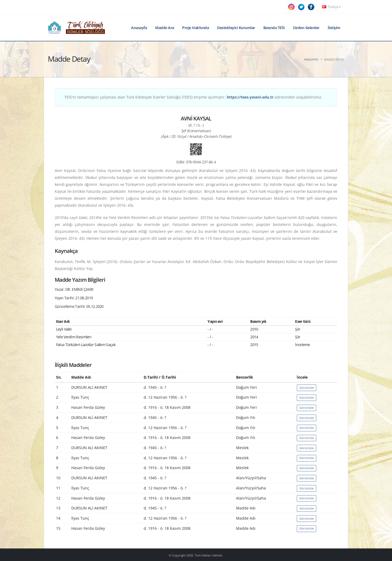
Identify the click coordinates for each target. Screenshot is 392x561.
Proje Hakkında (195, 28)
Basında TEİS (274, 28)
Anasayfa (139, 28)
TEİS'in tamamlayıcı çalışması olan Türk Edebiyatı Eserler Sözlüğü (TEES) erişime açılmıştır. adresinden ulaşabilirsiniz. (193, 97)
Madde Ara (165, 28)
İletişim (334, 28)
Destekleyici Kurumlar (236, 28)
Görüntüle (307, 388)
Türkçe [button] (331, 7)
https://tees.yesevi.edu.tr (250, 97)
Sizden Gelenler (306, 28)
